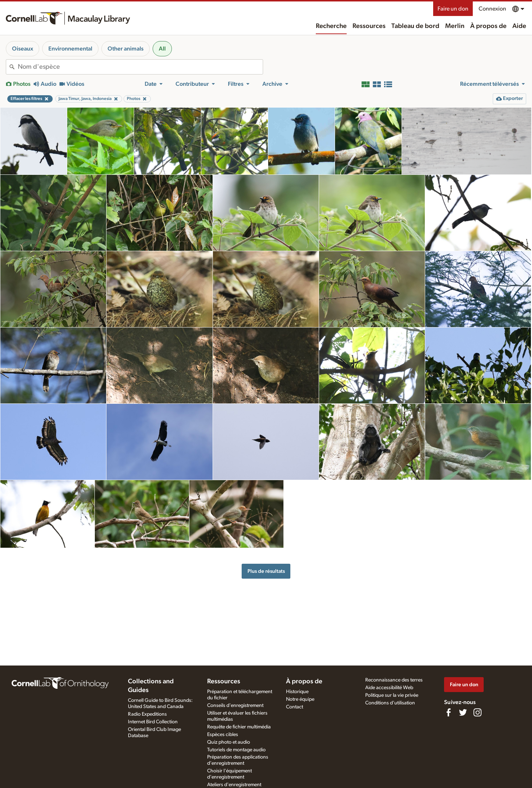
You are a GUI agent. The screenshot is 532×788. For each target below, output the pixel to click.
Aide (519, 26)
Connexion (492, 9)
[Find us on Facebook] (448, 712)
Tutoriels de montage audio (236, 750)
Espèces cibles (223, 735)
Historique (297, 692)
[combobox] (140, 67)
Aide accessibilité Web (389, 688)
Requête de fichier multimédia (239, 727)
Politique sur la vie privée (392, 695)
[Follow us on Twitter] (463, 712)
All (162, 49)
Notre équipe (300, 699)
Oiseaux (23, 49)
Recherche (331, 26)
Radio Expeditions (147, 714)
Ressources (369, 26)
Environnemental (70, 49)
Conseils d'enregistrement (235, 705)
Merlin (455, 26)
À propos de (488, 26)
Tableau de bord (415, 26)
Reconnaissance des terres (394, 680)
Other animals (126, 49)
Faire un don (453, 9)
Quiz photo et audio (229, 742)
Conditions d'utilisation (390, 703)
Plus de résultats (266, 571)
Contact (295, 707)
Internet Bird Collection (153, 722)
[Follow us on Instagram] (477, 712)
